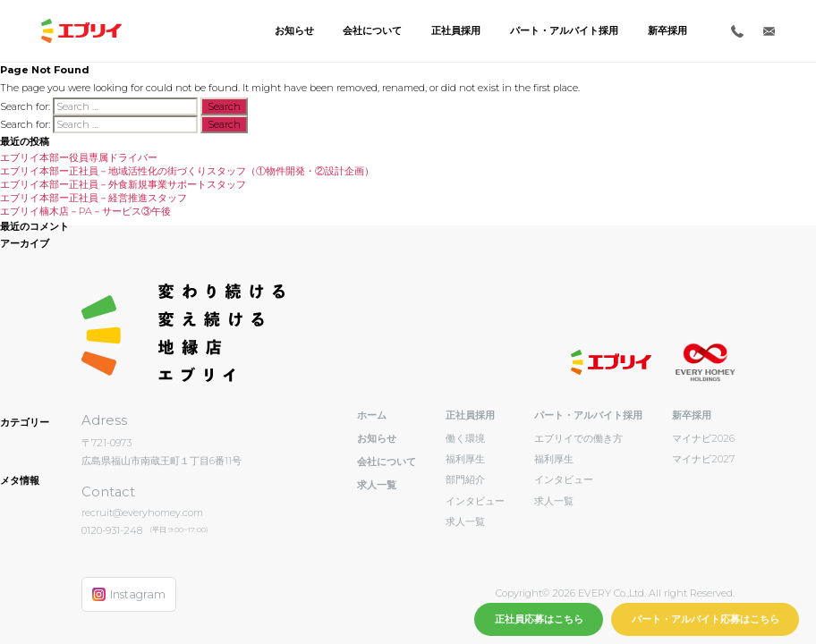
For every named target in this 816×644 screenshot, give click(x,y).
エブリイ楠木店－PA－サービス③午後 (85, 211)
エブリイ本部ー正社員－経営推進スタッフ (93, 198)
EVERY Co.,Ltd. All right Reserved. (655, 593)
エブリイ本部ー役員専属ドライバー (79, 157)
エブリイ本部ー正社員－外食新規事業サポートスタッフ (123, 184)
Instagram (129, 594)
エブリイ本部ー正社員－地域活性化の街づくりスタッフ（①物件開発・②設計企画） (187, 171)
